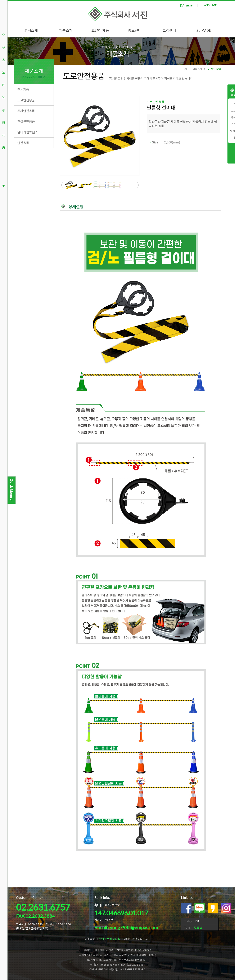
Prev (66, 136)
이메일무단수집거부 (136, 939)
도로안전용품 (26, 100)
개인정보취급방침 (109, 939)
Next (134, 136)
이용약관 (90, 939)
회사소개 (31, 30)
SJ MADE (204, 30)
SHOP (186, 5)
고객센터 (169, 30)
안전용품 (23, 143)
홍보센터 (135, 30)
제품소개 (66, 30)
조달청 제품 (100, 30)
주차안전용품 (26, 111)
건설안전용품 (26, 121)
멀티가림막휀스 (28, 132)
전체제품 (23, 89)
